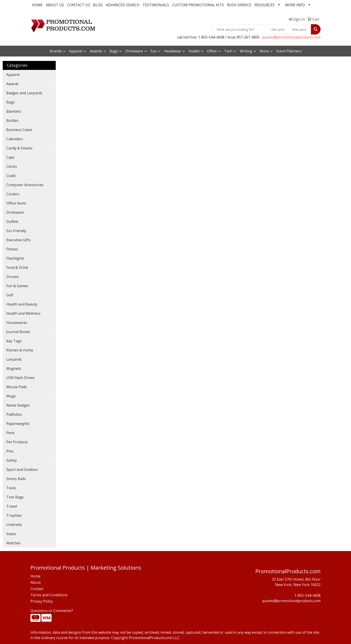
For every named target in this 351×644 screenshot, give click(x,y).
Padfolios (14, 414)
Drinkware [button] (134, 51)
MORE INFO (295, 5)
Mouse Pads (17, 387)
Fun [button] (154, 51)
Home (35, 576)
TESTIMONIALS (156, 5)
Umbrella (14, 525)
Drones (13, 277)
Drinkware (15, 212)
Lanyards (14, 359)
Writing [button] (246, 51)
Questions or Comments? (52, 611)
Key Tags (14, 341)
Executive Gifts (18, 240)
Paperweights (18, 424)
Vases (11, 534)
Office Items (16, 203)
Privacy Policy (42, 601)
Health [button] (194, 51)
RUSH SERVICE (239, 5)
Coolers (13, 194)
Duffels (12, 222)
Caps (10, 157)
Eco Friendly (16, 231)
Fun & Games (17, 286)
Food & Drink (17, 267)
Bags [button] (114, 51)
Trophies (14, 515)
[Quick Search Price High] (301, 29)
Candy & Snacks (19, 148)
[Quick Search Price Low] (279, 29)
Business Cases (19, 130)
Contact (37, 589)
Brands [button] (56, 51)
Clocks (12, 166)
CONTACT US (79, 5)
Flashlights (15, 258)
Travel (12, 506)
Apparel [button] (76, 51)
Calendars (15, 139)
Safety (12, 460)
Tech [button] (228, 51)
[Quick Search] (240, 29)
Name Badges (18, 405)
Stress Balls (16, 479)
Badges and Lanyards (24, 93)
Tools (11, 488)
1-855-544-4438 (307, 595)
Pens (10, 433)
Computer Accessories (25, 185)
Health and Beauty (22, 304)
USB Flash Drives (20, 378)
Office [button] (212, 51)
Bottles (12, 121)
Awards (12, 84)
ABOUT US (55, 5)
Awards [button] (96, 51)
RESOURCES (265, 5)
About (36, 582)
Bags (11, 102)
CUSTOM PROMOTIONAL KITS (198, 5)
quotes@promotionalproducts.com (291, 37)
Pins (10, 451)
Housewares (17, 323)
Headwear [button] (173, 51)
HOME (37, 5)
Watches (13, 543)
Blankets (14, 111)
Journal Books (18, 332)
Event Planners (289, 51)
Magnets (14, 368)
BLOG (98, 5)
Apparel (13, 75)
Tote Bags (15, 497)
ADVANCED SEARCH (123, 5)
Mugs (11, 396)
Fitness (12, 249)
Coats (11, 176)
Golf (10, 295)
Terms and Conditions (49, 595)
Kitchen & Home (20, 350)
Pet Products (17, 442)
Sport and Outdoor (22, 470)
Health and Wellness (23, 313)
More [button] (264, 51)
